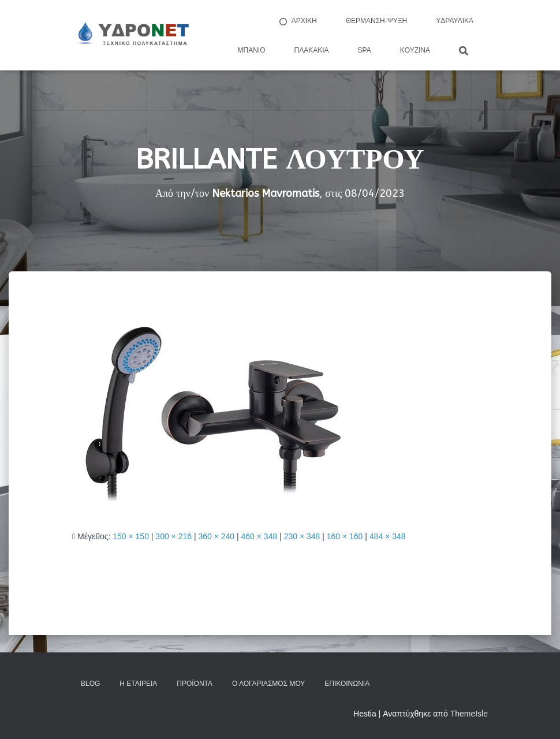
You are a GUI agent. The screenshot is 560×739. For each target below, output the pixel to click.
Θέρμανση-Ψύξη (377, 21)
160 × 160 (345, 536)
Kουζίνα (415, 50)
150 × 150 (131, 536)
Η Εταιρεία (138, 684)
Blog (90, 684)
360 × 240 (216, 536)
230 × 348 (302, 536)
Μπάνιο (252, 50)
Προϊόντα (195, 684)
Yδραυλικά (455, 21)
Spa (365, 50)
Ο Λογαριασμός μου (268, 684)
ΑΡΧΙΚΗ (297, 21)
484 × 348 (388, 536)
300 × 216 (173, 536)
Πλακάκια (312, 50)
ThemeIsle (469, 714)
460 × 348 (260, 536)
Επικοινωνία (347, 684)
